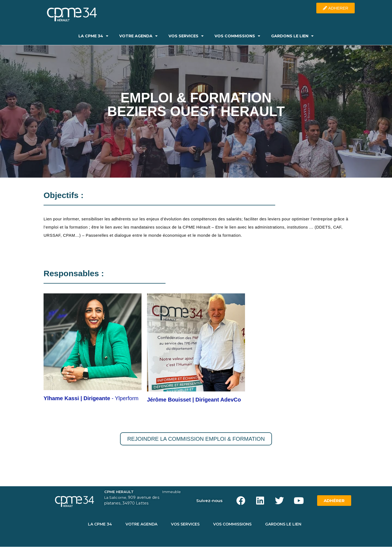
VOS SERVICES (186, 36)
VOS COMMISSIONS (237, 36)
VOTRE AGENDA (138, 36)
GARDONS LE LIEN (292, 36)
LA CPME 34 (93, 36)
